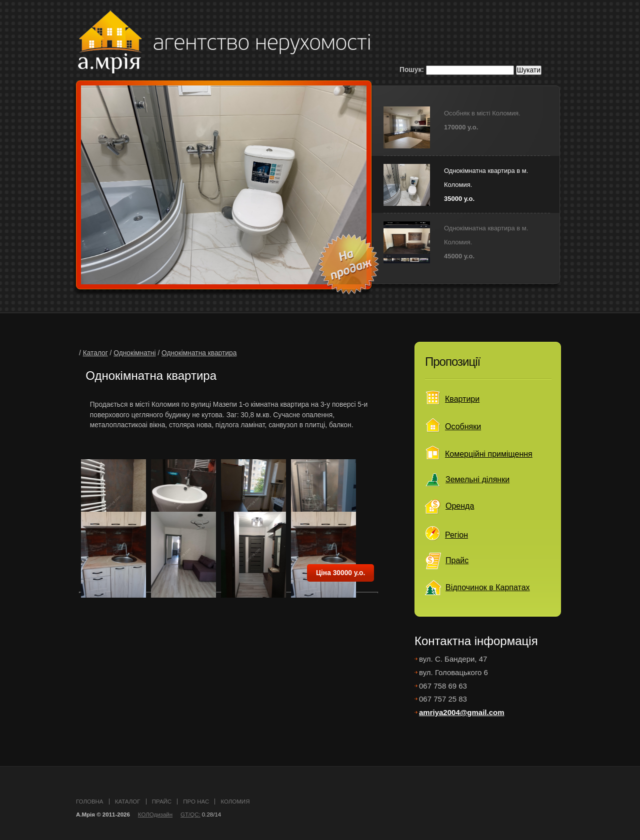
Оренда (460, 506)
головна (90, 802)
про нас (196, 802)
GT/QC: (190, 815)
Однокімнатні (134, 353)
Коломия (235, 802)
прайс (162, 802)
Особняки (463, 426)
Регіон (456, 535)
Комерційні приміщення (489, 454)
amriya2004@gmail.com (462, 712)
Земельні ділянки (477, 479)
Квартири (462, 399)
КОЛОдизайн (155, 815)
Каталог (95, 353)
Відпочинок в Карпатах (488, 587)
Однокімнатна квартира (199, 353)
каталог (128, 802)
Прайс (457, 560)
